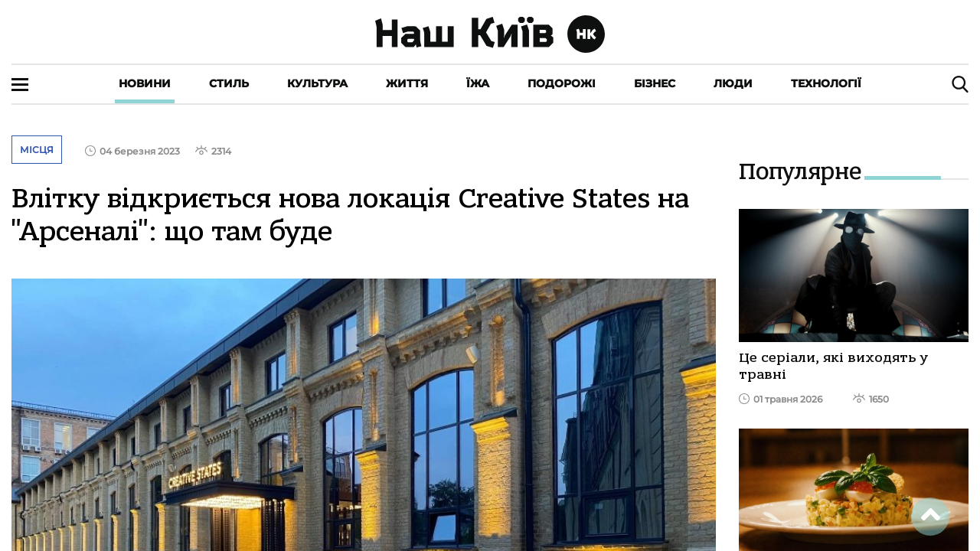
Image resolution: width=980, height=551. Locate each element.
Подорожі (562, 83)
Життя (407, 83)
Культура (317, 83)
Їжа (478, 83)
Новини (145, 83)
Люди (733, 83)
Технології (826, 83)
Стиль (229, 83)
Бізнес (655, 83)
